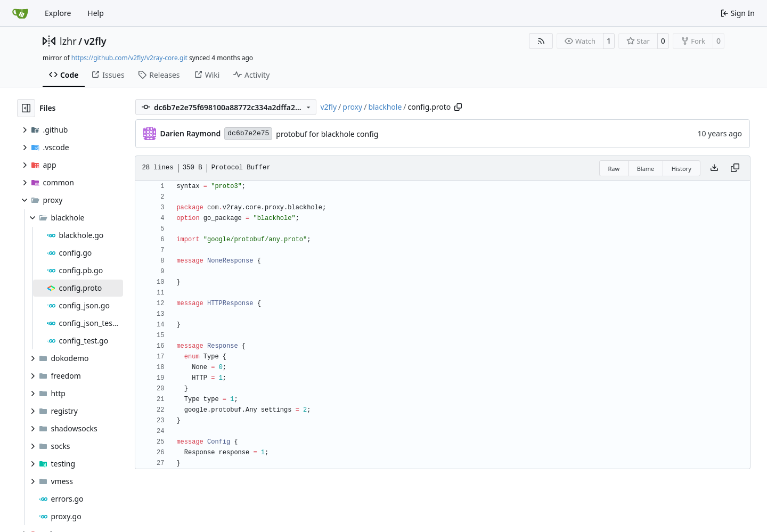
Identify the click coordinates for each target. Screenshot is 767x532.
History (682, 169)
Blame (646, 169)
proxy (352, 107)
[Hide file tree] (26, 108)
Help (96, 13)
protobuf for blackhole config (327, 134)
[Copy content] (735, 168)
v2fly (95, 41)
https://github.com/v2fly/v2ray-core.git (129, 58)
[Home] (20, 13)
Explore (58, 13)
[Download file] (714, 168)
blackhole (385, 107)
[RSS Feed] (541, 41)
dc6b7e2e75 (248, 133)
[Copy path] (458, 107)
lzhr (68, 41)
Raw (614, 169)
